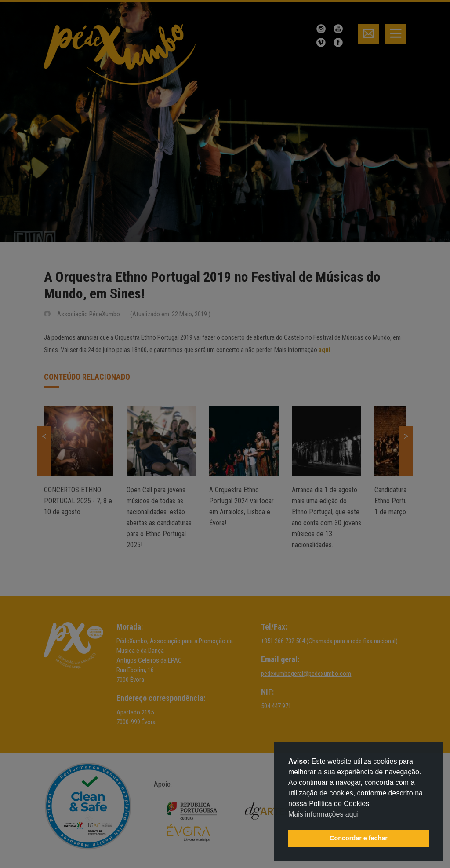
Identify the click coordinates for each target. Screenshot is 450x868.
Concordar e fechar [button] (359, 838)
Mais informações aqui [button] (323, 814)
